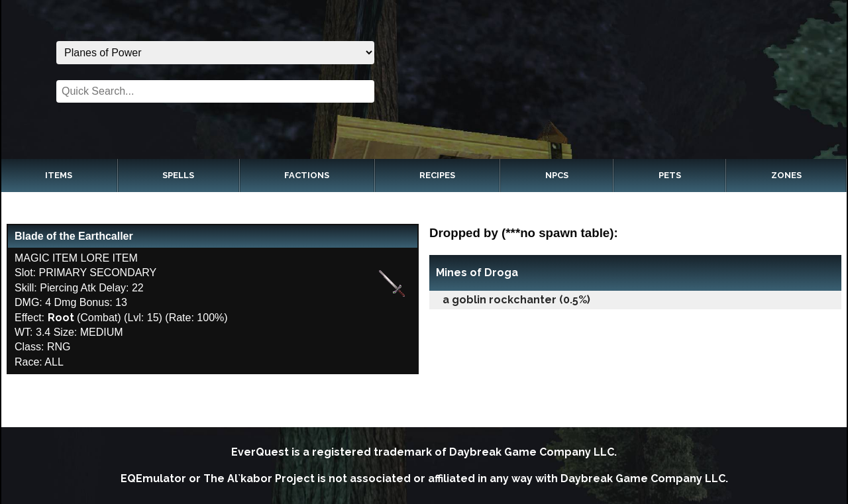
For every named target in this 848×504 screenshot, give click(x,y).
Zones (786, 175)
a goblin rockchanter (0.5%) (516, 300)
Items (59, 175)
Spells (178, 175)
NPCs (557, 175)
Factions (307, 175)
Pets (670, 175)
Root (61, 318)
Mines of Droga (477, 273)
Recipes (437, 175)
